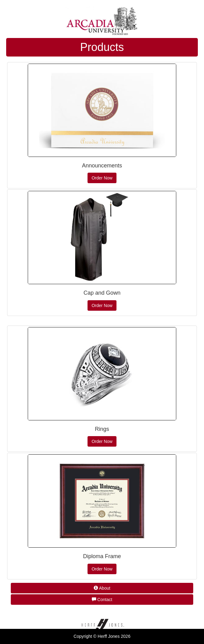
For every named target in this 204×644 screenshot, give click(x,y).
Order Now (102, 178)
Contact (102, 600)
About (102, 588)
